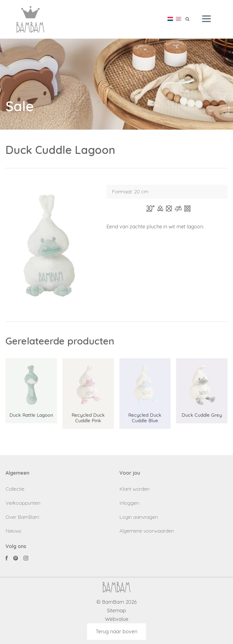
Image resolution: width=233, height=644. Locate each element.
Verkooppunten (23, 503)
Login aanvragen (139, 517)
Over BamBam (22, 517)
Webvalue (117, 619)
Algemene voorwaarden (147, 531)
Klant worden (134, 489)
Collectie (15, 489)
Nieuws (13, 531)
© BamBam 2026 (117, 602)
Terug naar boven (116, 631)
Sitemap (116, 611)
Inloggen (129, 503)
